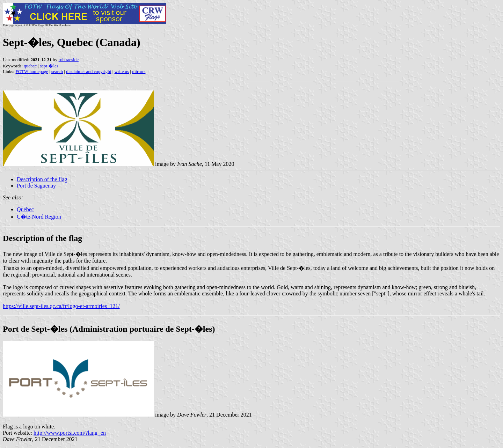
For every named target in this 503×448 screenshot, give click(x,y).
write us (122, 71)
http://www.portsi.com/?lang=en (70, 433)
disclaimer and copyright (89, 71)
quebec (30, 66)
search (57, 71)
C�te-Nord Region (39, 217)
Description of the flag (42, 179)
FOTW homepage (32, 71)
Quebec (25, 209)
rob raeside (69, 60)
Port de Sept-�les (35, 329)
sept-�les (49, 66)
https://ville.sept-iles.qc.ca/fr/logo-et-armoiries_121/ (61, 306)
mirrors (139, 71)
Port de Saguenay (36, 186)
